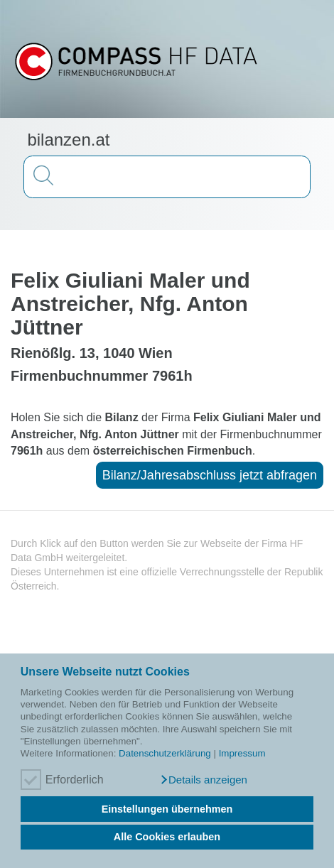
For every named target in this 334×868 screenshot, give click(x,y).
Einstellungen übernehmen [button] (167, 809)
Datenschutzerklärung (165, 753)
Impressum (242, 753)
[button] (203, 780)
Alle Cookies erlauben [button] (167, 837)
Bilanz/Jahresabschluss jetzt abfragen (210, 475)
